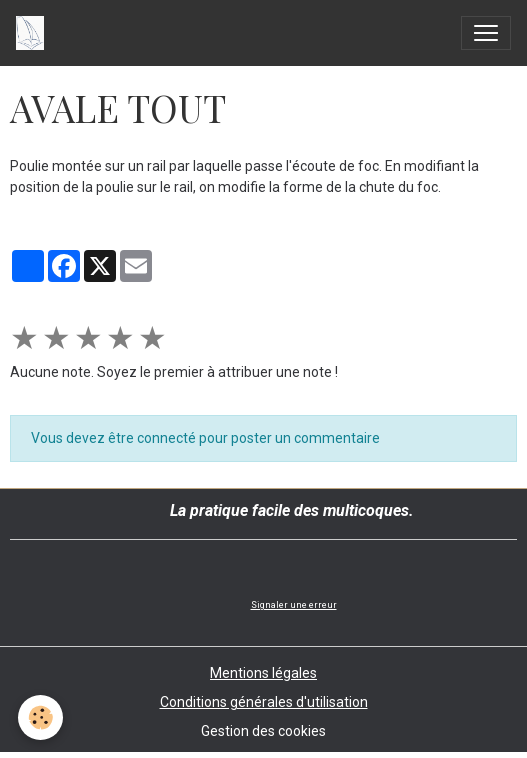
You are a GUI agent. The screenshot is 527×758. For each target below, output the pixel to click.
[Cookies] (40, 717)
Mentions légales (263, 673)
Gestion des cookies (263, 731)
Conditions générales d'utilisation (264, 702)
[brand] (34, 33)
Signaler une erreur (294, 605)
